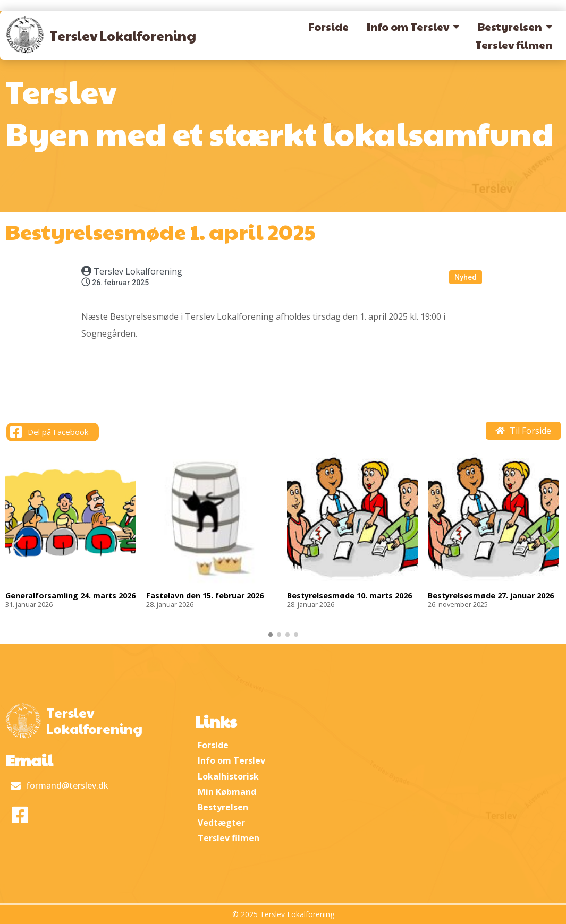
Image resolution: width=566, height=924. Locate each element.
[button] (548, 546)
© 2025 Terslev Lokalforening (283, 914)
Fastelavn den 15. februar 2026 (205, 596)
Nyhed (466, 277)
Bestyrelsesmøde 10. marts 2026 (349, 596)
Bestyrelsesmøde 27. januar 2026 (491, 596)
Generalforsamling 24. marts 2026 (70, 596)
